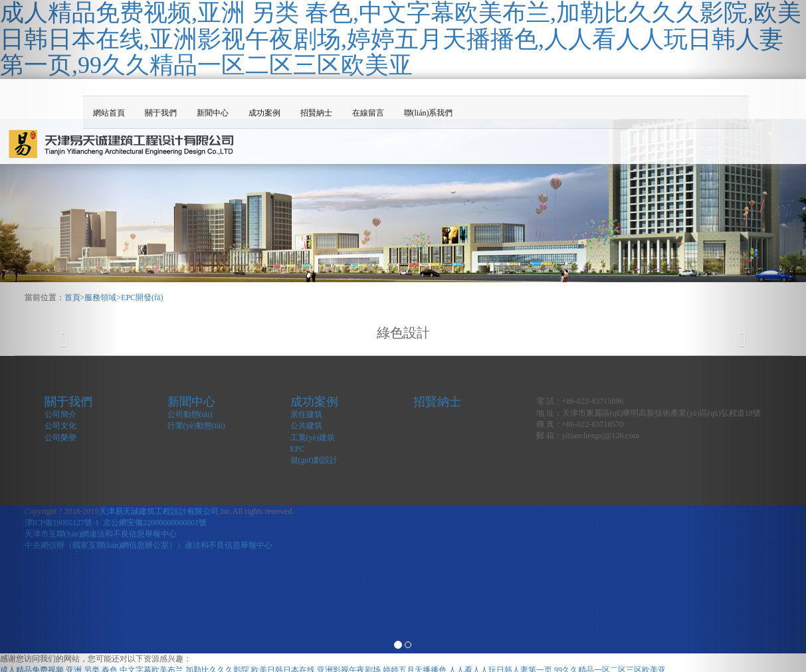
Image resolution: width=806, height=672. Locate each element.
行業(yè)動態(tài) (196, 426)
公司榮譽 (60, 438)
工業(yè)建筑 (313, 438)
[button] (60, 336)
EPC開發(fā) (142, 297)
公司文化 (60, 426)
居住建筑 (306, 414)
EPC (298, 449)
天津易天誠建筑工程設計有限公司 (159, 511)
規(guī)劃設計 (314, 460)
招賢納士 (316, 113)
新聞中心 (213, 113)
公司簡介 (60, 414)
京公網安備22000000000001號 (155, 523)
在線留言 (368, 113)
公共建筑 (306, 426)
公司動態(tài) (190, 414)
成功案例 (264, 113)
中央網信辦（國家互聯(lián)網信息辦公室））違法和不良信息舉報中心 (149, 545)
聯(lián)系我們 (429, 113)
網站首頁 (109, 113)
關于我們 (161, 113)
